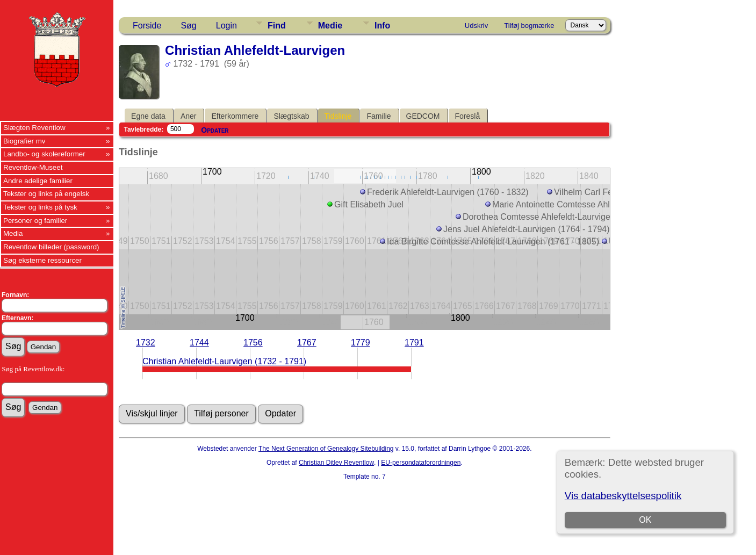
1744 (199, 343)
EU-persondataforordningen (421, 463)
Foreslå (468, 116)
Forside (147, 26)
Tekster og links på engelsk (46, 194)
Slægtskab (291, 116)
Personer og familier (35, 221)
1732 (146, 343)
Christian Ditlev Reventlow (336, 463)
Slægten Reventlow (34, 128)
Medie (330, 26)
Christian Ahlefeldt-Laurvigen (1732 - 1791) (224, 361)
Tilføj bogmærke (529, 26)
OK (645, 520)
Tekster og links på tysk (40, 207)
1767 (307, 343)
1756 (253, 343)
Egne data (148, 116)
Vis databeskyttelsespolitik (623, 496)
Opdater (215, 130)
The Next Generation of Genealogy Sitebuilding (326, 449)
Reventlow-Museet (33, 167)
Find (277, 26)
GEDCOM (423, 116)
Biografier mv (24, 141)
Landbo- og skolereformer (44, 154)
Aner (189, 116)
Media (13, 233)
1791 (414, 343)
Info (382, 26)
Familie (379, 116)
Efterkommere (235, 116)
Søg (188, 26)
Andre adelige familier (38, 181)
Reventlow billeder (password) (51, 247)
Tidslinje (338, 116)
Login (226, 26)
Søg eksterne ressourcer (42, 260)
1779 (361, 343)
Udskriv (476, 26)
